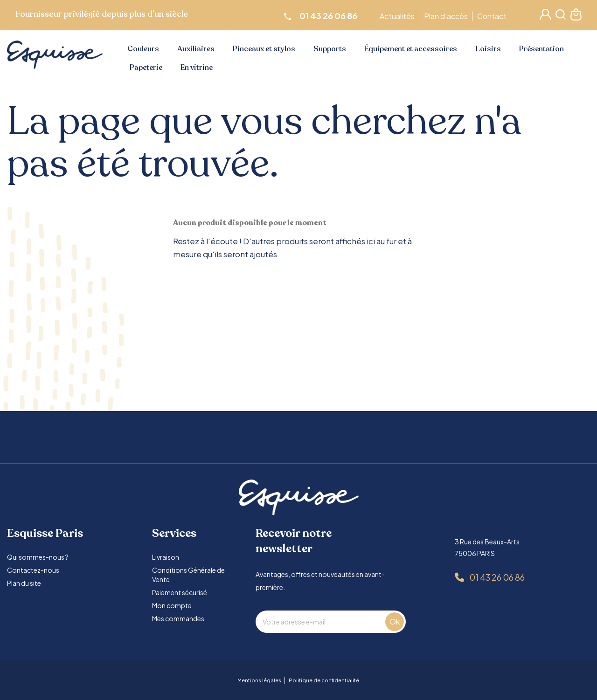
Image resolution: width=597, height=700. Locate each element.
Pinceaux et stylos (264, 49)
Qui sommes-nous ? (38, 557)
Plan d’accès (447, 16)
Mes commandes (178, 618)
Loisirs (488, 49)
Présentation (541, 49)
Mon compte (172, 605)
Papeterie (146, 68)
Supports (330, 49)
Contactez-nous (33, 570)
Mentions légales (259, 680)
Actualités (399, 16)
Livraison (166, 557)
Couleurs (143, 49)
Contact (493, 16)
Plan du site (24, 583)
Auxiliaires (196, 49)
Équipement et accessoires (411, 49)
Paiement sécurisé (180, 592)
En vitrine (197, 68)
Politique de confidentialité (324, 680)
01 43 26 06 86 (497, 577)
